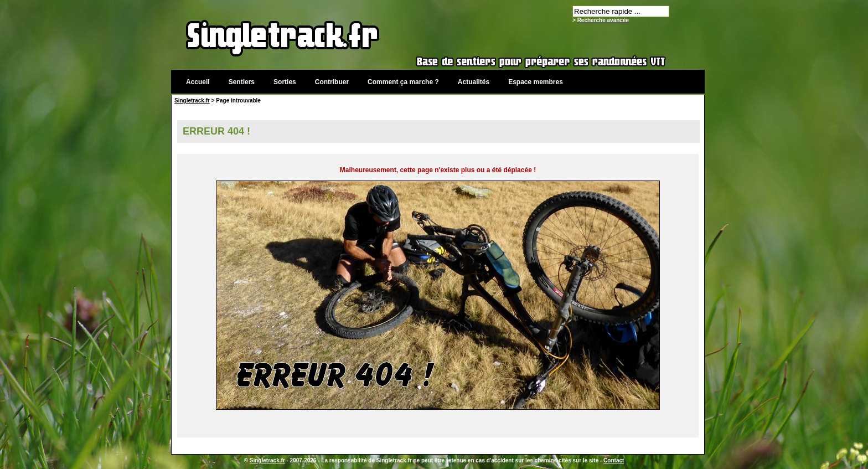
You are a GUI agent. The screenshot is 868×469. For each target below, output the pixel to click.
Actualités (474, 82)
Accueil (198, 82)
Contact (614, 460)
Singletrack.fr (192, 101)
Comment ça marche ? (403, 82)
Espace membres (536, 82)
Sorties (285, 82)
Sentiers (242, 82)
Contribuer (332, 82)
